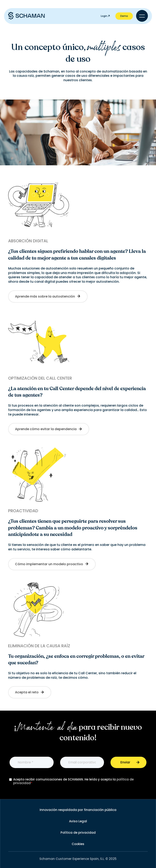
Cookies (78, 844)
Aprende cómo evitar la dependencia (49, 429)
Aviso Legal (78, 821)
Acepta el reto (30, 692)
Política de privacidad (78, 833)
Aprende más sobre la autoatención (48, 296)
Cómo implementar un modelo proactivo (52, 564)
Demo (124, 16)
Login (105, 16)
